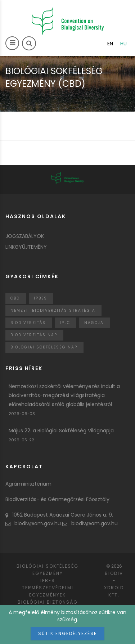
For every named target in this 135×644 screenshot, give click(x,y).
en (110, 44)
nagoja (94, 323)
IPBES (40, 298)
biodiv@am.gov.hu (33, 523)
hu (123, 44)
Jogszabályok (25, 236)
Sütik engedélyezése (67, 633)
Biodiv (114, 573)
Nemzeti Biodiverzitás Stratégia (53, 310)
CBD (15, 298)
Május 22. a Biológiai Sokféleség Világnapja (61, 431)
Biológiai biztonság (48, 602)
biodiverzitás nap (34, 335)
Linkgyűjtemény (26, 247)
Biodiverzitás (28, 323)
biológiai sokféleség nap (44, 347)
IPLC (65, 323)
